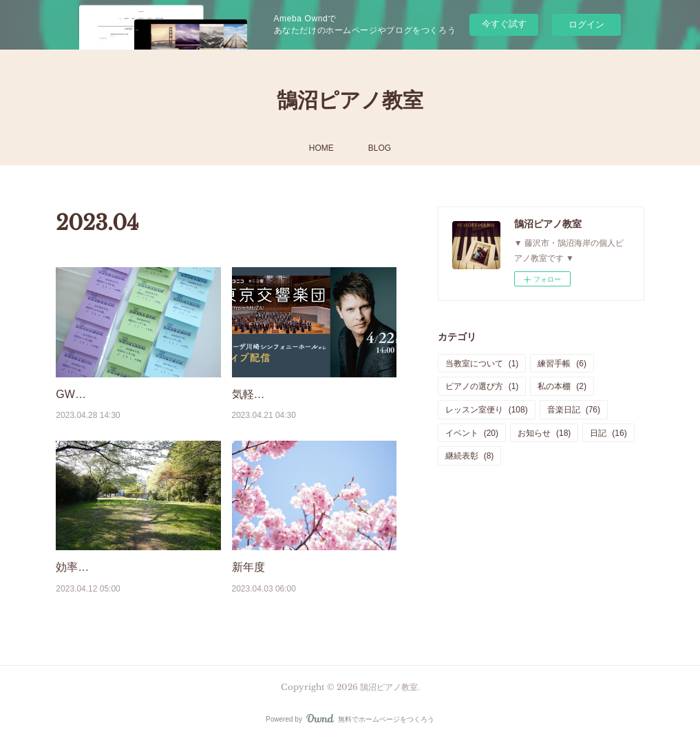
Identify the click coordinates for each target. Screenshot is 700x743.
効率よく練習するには (111, 567)
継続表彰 (470, 456)
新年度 (248, 567)
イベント (472, 433)
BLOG (380, 148)
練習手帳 (562, 364)
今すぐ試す (504, 24)
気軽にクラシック (276, 394)
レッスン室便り (487, 410)
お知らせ (544, 433)
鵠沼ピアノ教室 (350, 100)
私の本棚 (562, 386)
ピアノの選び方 (482, 386)
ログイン (586, 24)
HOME (321, 148)
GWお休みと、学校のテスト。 (131, 394)
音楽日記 (574, 410)
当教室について (482, 364)
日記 (608, 433)
